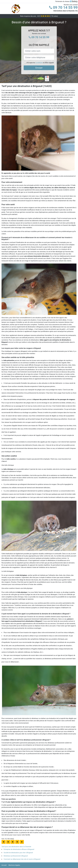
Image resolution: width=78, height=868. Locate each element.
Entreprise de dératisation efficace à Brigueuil (19, 849)
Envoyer (39, 68)
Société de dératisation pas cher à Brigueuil (18, 853)
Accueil (4, 865)
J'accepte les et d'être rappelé (40, 63)
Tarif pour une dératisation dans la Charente (16, 847)
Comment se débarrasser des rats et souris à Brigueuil (22, 859)
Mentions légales (14, 865)
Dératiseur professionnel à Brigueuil (16, 856)
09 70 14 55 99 (63, 8)
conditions (39, 63)
